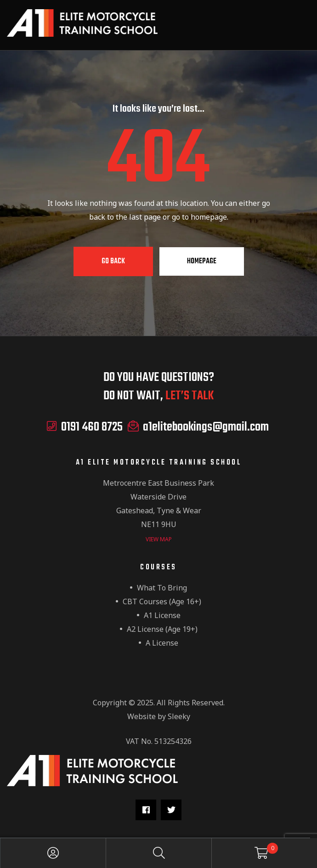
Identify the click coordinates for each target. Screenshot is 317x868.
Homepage (202, 261)
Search (159, 853)
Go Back (113, 261)
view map (159, 539)
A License (162, 643)
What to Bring (162, 588)
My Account (53, 853)
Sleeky (179, 716)
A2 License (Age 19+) (162, 629)
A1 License (162, 615)
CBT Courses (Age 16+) (162, 601)
